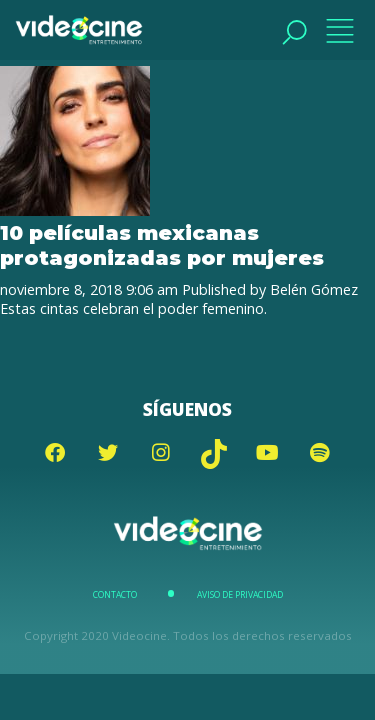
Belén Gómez (314, 289)
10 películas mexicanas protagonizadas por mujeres (162, 245)
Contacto (115, 595)
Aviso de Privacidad (240, 595)
